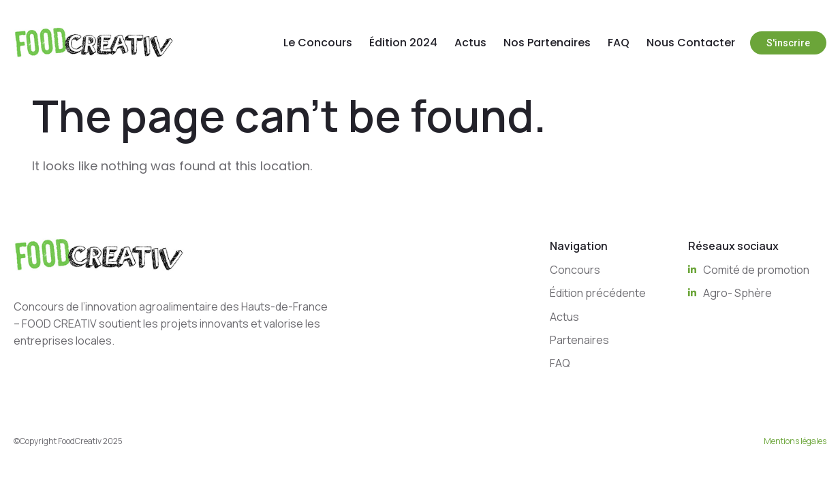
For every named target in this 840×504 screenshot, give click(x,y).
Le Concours (318, 43)
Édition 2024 (403, 43)
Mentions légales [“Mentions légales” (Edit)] (795, 441)
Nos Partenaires (547, 43)
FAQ (619, 43)
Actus (470, 43)
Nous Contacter (691, 43)
